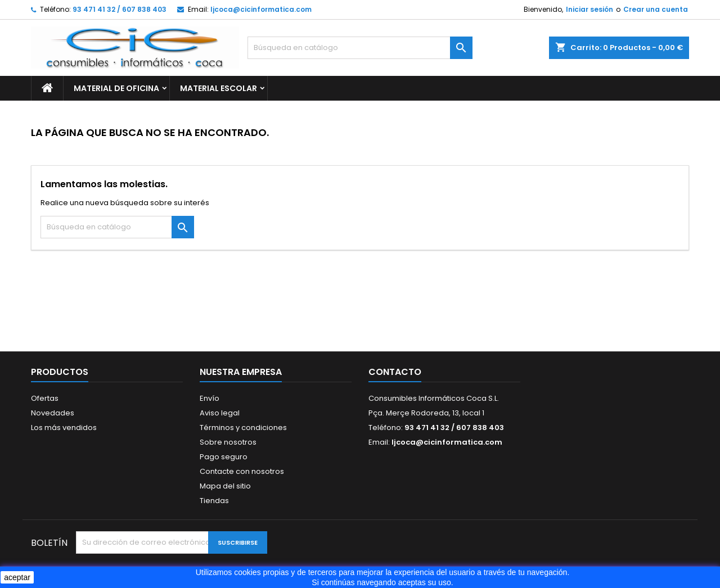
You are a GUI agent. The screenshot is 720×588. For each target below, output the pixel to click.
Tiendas (214, 501)
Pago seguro (224, 457)
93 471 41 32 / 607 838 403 (120, 9)
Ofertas (45, 398)
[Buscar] (360, 48)
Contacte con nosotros (242, 471)
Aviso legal (220, 413)
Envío (210, 398)
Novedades (53, 413)
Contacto (395, 372)
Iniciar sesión (589, 9)
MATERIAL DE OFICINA (116, 88)
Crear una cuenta (656, 9)
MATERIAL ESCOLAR (219, 88)
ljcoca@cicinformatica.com (261, 9)
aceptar (17, 577)
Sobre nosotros (228, 442)
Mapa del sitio (225, 486)
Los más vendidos (64, 428)
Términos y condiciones (243, 428)
